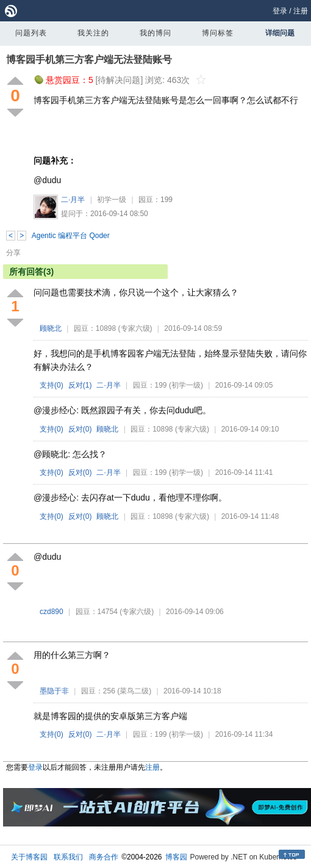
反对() (80, 385)
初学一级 (112, 200)
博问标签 (218, 33)
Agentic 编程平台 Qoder (71, 236)
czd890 (52, 612)
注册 (301, 11)
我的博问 (155, 33)
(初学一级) (186, 385)
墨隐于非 (54, 691)
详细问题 (280, 33)
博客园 (176, 857)
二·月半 (73, 200)
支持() (52, 385)
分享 (13, 253)
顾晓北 (51, 328)
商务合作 (104, 857)
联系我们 (68, 857)
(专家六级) (135, 328)
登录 (280, 11)
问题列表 (31, 33)
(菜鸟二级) (134, 691)
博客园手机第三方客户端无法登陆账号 (89, 60)
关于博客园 (29, 857)
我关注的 (93, 33)
